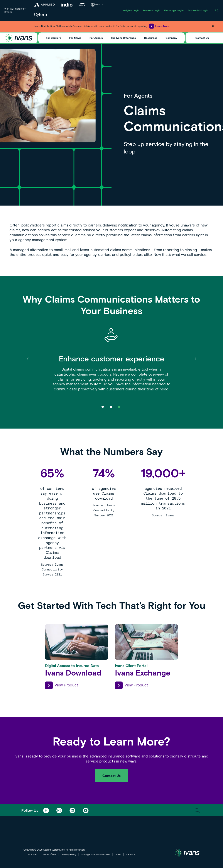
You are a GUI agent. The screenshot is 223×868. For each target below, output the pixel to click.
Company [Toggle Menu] (171, 38)
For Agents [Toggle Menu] (96, 38)
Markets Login (152, 10)
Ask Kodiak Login (198, 10)
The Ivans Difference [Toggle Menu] (123, 38)
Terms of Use (49, 854)
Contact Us (202, 38)
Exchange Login (174, 10)
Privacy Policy (69, 854)
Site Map (33, 854)
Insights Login (131, 10)
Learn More (159, 26)
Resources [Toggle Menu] (151, 38)
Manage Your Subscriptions (96, 854)
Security (130, 854)
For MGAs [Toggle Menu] (75, 38)
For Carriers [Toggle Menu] (53, 38)
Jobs (118, 854)
